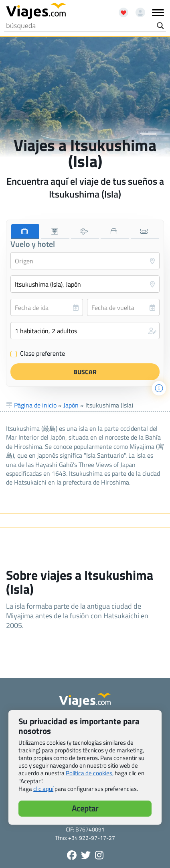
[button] (85, 331)
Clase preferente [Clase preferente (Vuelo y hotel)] (38, 354)
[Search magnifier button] (160, 26)
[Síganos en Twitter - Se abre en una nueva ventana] (86, 855)
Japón (71, 405)
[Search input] (79, 26)
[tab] (25, 231)
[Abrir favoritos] (120, 10)
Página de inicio (35, 405)
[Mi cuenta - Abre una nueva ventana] (137, 10)
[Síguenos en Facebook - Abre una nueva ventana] (72, 855)
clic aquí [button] (43, 789)
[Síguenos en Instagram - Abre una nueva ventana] (99, 855)
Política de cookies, (90, 773)
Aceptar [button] (85, 808)
